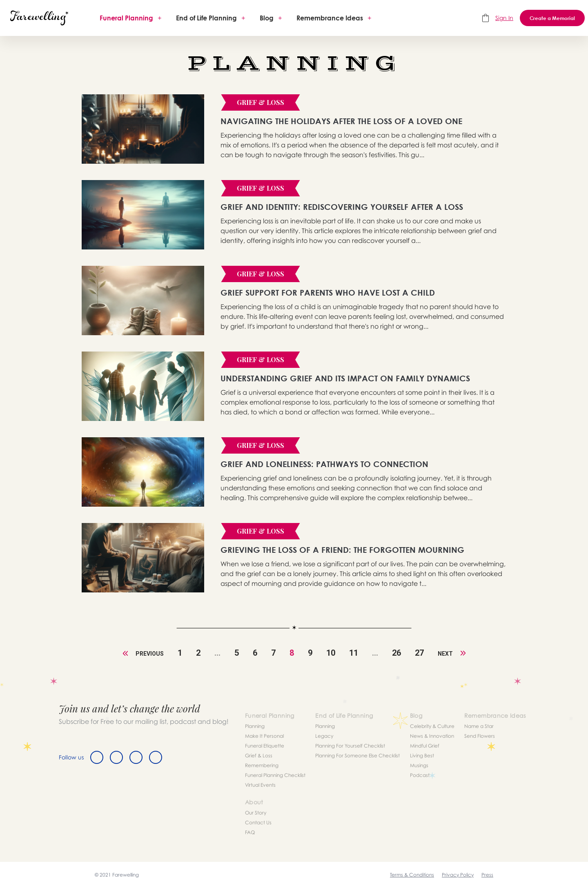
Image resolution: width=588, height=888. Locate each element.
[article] (143, 129)
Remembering (262, 765)
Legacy (324, 736)
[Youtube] (156, 757)
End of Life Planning (206, 18)
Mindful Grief (425, 746)
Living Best (422, 756)
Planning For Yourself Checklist (350, 746)
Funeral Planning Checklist (275, 775)
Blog (267, 18)
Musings (419, 765)
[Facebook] (97, 757)
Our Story (256, 813)
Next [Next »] (452, 654)
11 (354, 653)
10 (331, 653)
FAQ (250, 832)
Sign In (504, 18)
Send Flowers (480, 736)
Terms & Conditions (412, 875)
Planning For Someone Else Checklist (357, 756)
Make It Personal (264, 736)
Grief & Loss (259, 756)
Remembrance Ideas (330, 18)
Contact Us (258, 822)
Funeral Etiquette (265, 746)
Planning (255, 726)
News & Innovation (432, 736)
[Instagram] (136, 757)
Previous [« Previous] (143, 654)
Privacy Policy (458, 875)
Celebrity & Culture (432, 726)
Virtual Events (260, 785)
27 (419, 653)
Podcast (420, 775)
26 (396, 653)
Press (487, 875)
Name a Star (479, 726)
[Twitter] (116, 757)
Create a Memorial (552, 18)
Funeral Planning (126, 18)
